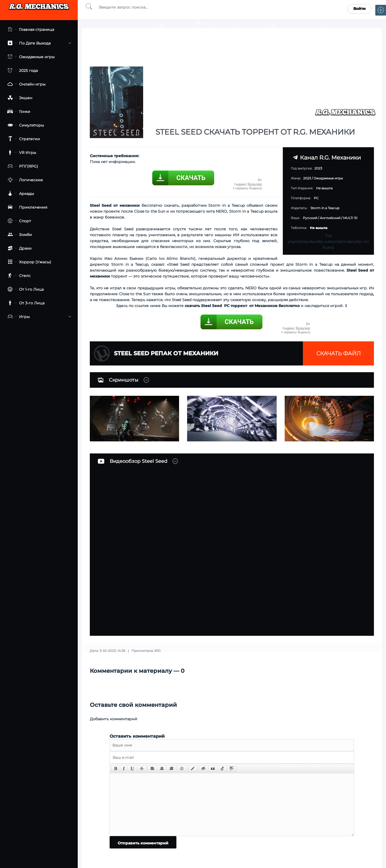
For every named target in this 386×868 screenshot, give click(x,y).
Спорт (18, 221)
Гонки (18, 112)
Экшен (19, 98)
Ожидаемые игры (30, 57)
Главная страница (30, 30)
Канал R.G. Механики (327, 157)
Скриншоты (118, 380)
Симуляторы (25, 125)
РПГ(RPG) (22, 166)
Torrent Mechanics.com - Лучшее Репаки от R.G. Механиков (39, 9)
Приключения (26, 207)
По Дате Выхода (38, 43)
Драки (18, 248)
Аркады (20, 194)
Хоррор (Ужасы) (28, 262)
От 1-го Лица (25, 289)
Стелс (18, 276)
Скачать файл (339, 353)
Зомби (19, 235)
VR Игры (21, 153)
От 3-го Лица (25, 303)
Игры (38, 317)
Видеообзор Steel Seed (133, 461)
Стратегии (23, 139)
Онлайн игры (25, 84)
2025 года (22, 71)
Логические (24, 180)
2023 (307, 178)
